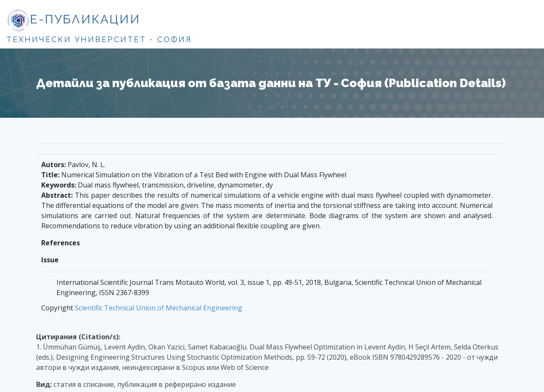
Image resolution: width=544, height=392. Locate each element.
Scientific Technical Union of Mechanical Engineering (159, 308)
